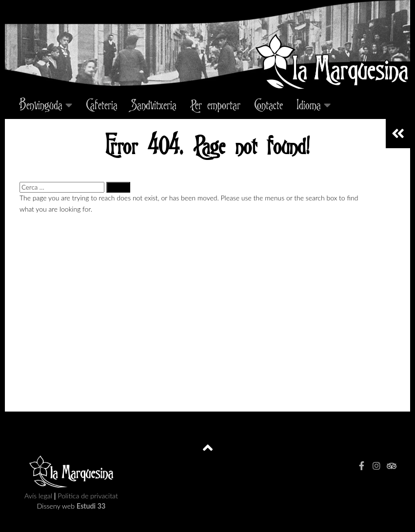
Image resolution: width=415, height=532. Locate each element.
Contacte (268, 104)
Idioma (309, 104)
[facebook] (362, 466)
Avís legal (39, 496)
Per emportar (215, 104)
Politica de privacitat (88, 496)
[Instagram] (376, 466)
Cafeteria (102, 104)
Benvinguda (41, 104)
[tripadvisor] (391, 466)
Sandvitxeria (154, 104)
